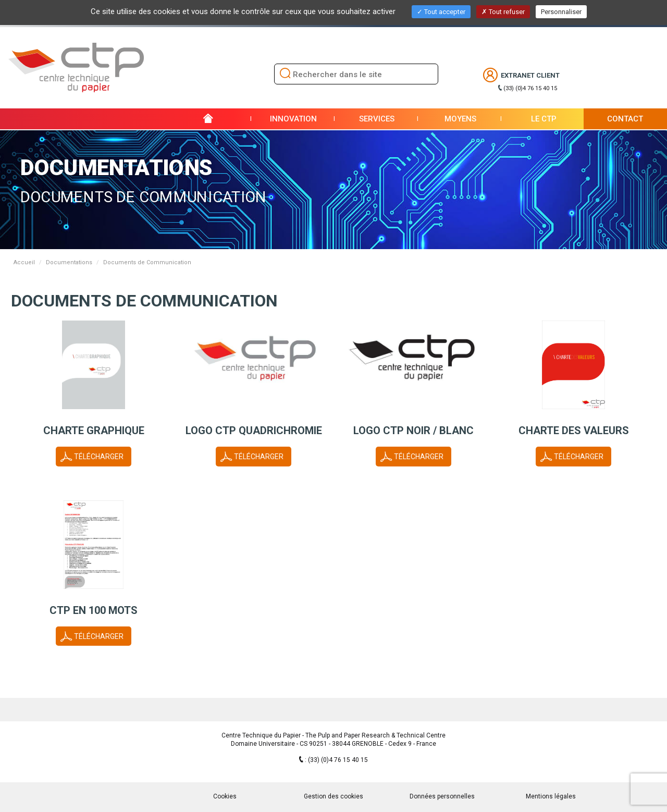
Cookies (225, 796)
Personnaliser (561, 12)
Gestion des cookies (333, 796)
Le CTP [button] (544, 119)
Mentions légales (551, 796)
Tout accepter (441, 12)
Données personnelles (442, 796)
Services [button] (377, 119)
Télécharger (99, 457)
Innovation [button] (293, 119)
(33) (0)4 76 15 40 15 (530, 88)
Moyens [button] (460, 119)
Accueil (24, 262)
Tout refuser (503, 12)
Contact (625, 119)
